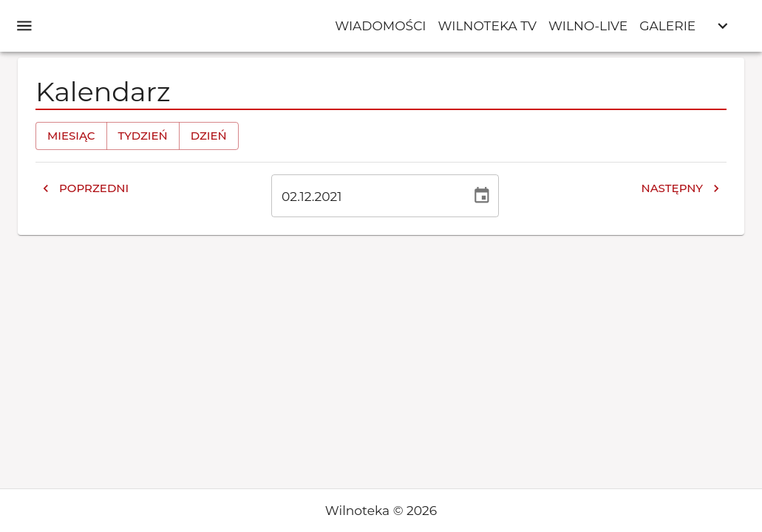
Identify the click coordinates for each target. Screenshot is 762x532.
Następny (681, 188)
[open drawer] (24, 26)
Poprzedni (85, 188)
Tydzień (143, 136)
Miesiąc (71, 136)
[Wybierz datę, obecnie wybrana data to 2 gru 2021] (482, 196)
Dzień (209, 136)
